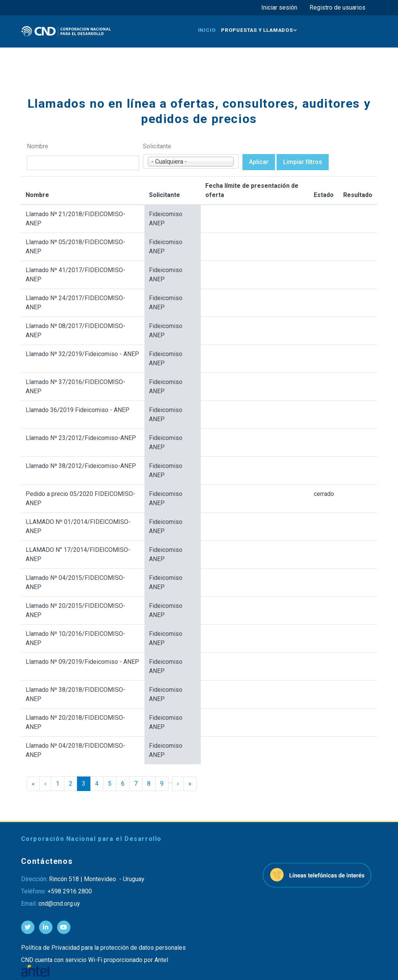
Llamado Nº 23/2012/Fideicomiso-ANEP (81, 438)
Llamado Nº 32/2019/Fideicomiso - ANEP (82, 354)
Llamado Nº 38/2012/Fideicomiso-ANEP (81, 466)
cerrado (324, 494)
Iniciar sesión (279, 7)
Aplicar (259, 162)
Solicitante (157, 146)
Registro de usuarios (337, 7)
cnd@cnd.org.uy (59, 904)
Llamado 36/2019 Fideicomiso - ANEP (78, 410)
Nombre (38, 146)
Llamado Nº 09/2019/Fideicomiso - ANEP (82, 662)
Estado (324, 195)
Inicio (207, 30)
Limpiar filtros (303, 162)
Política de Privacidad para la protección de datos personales (103, 948)
